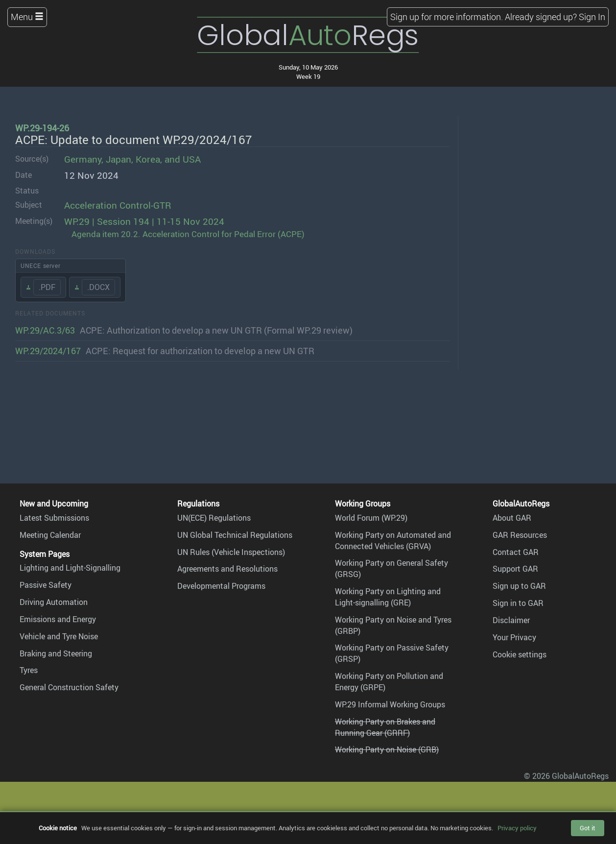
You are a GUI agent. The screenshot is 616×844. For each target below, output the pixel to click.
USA (192, 159)
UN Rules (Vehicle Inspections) (231, 552)
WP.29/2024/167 (48, 351)
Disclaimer (511, 620)
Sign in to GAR (518, 603)
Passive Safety (46, 585)
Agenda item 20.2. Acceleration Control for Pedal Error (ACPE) (188, 234)
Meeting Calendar (50, 535)
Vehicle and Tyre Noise (59, 636)
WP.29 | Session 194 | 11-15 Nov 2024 (144, 221)
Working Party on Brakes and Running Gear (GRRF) (385, 727)
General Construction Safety (69, 687)
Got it (588, 828)
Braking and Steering (56, 653)
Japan (118, 159)
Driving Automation (54, 602)
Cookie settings (520, 654)
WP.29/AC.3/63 (45, 330)
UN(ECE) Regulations (214, 518)
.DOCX (98, 287)
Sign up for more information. (447, 17)
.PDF (47, 287)
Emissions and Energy (58, 619)
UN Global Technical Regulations (235, 535)
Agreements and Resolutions (227, 569)
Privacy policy (517, 828)
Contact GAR (516, 552)
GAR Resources (520, 535)
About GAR (512, 518)
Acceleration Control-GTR (118, 205)
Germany (83, 159)
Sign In (592, 17)
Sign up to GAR (519, 586)
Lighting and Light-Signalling (70, 568)
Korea (148, 159)
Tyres (29, 670)
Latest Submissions (54, 518)
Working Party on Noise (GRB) (387, 749)
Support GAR (515, 569)
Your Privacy (514, 637)
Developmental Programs (221, 586)
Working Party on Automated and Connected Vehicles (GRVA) (393, 541)
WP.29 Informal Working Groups (390, 704)
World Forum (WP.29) (371, 518)
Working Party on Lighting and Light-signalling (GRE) (388, 597)
